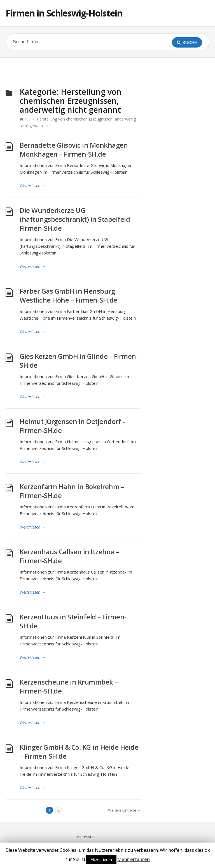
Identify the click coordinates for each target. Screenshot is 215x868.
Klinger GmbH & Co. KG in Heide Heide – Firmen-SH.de (79, 752)
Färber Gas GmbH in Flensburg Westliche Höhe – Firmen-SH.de (68, 295)
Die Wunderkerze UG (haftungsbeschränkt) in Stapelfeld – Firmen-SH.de (77, 219)
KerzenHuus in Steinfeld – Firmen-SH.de (73, 621)
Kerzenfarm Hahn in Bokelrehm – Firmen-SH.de (72, 491)
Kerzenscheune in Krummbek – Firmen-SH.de (69, 686)
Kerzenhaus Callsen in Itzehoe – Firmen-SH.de (69, 556)
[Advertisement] (107, 66)
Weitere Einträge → (124, 810)
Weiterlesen (33, 185)
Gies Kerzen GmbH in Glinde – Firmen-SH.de (79, 361)
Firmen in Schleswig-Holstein (64, 13)
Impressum (86, 837)
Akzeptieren (101, 859)
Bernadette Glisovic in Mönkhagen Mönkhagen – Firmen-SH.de (74, 149)
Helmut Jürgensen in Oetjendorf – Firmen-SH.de (73, 426)
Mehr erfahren (134, 859)
